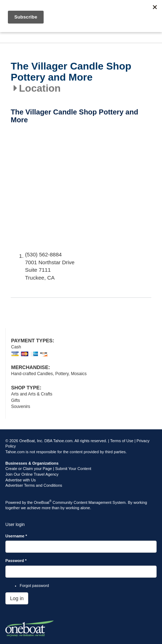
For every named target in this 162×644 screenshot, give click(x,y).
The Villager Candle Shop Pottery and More (71, 72)
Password (16, 561)
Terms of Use (122, 441)
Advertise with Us (21, 480)
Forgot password (34, 586)
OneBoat (43, 502)
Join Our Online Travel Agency (32, 474)
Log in (17, 598)
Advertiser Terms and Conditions (34, 485)
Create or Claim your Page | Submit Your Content (48, 469)
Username (16, 536)
